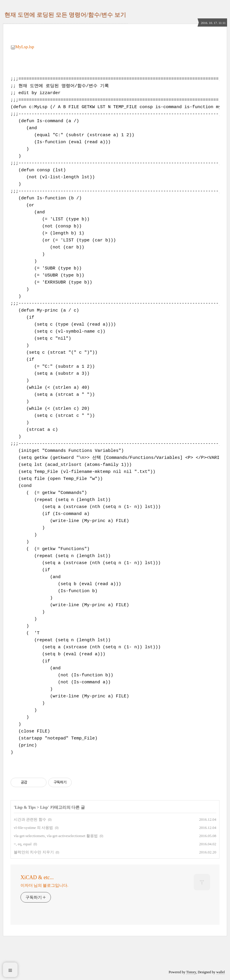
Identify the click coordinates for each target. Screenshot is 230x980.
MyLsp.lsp (22, 47)
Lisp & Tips (25, 807)
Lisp (44, 807)
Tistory (191, 972)
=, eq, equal (23, 844)
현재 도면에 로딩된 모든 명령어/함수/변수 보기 (65, 15)
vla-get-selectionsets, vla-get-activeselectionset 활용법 (56, 836)
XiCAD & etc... (37, 877)
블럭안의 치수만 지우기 (34, 852)
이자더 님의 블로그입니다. (44, 885)
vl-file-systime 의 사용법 (33, 828)
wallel (220, 972)
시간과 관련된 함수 (30, 819)
